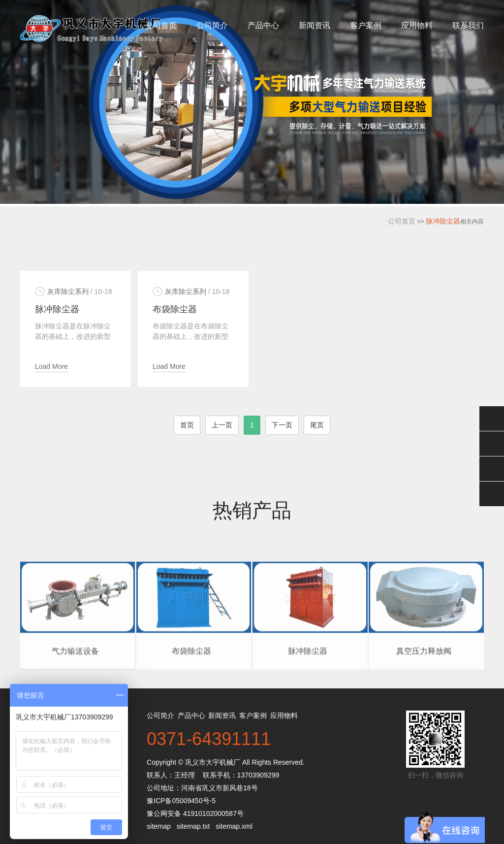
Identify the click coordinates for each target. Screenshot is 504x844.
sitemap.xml (234, 826)
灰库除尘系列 (68, 292)
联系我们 (468, 25)
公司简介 (212, 25)
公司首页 (161, 25)
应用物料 (417, 25)
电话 (492, 469)
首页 (187, 425)
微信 (492, 419)
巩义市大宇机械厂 (213, 762)
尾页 (317, 425)
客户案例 (366, 25)
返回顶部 (492, 494)
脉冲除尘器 (443, 221)
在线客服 (492, 444)
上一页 (222, 425)
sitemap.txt (193, 826)
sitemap (159, 826)
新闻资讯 (315, 25)
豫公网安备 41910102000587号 (195, 813)
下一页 (282, 425)
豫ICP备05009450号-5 (181, 801)
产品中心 (263, 25)
